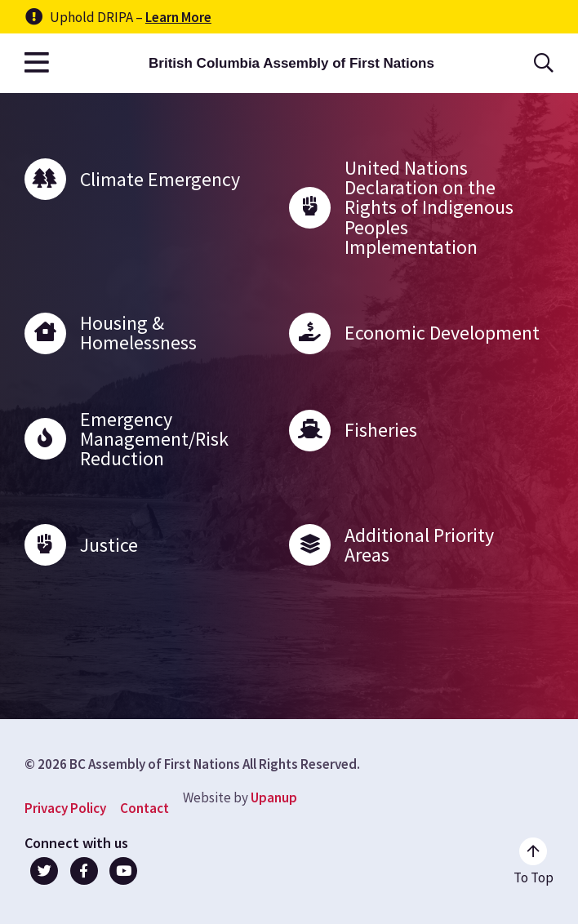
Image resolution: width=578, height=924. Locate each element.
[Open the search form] (544, 63)
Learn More (178, 17)
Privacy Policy (65, 808)
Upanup (274, 797)
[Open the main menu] (37, 63)
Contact (144, 808)
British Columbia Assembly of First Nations (291, 63)
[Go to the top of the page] (534, 862)
